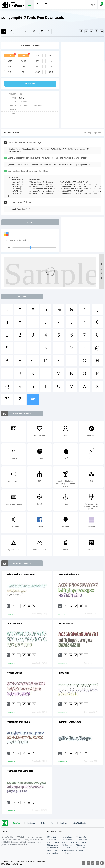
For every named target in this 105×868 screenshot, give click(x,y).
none (51, 72)
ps (37, 67)
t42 (10, 72)
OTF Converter (53, 840)
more (33, 399)
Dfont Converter (53, 851)
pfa (51, 61)
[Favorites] (11, 31)
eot (51, 56)
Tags (52, 823)
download (30, 84)
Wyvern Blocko (14, 673)
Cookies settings (68, 853)
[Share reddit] (86, 31)
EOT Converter (81, 840)
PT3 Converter (67, 845)
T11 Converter (81, 848)
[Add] (4, 31)
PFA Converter (81, 842)
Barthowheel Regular (69, 575)
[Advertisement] (82, 85)
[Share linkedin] (102, 31)
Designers (31, 823)
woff (10, 61)
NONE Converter (68, 851)
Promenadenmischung (18, 722)
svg (37, 56)
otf (37, 61)
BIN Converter (53, 845)
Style (43, 823)
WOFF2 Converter (68, 842)
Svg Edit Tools (67, 837)
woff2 (23, 61)
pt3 (24, 67)
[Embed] (29, 606)
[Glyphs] (27, 31)
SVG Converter (67, 840)
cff (51, 67)
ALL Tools (79, 851)
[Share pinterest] (97, 31)
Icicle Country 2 (66, 624)
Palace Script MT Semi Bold (21, 575)
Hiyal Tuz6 (64, 673)
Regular (22, 98)
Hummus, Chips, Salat (70, 722)
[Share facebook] (81, 31)
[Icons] (42, 31)
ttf (10, 56)
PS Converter (81, 845)
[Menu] (46, 5)
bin (10, 67)
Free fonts (13, 5)
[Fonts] (49, 31)
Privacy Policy (52, 853)
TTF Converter (81, 837)
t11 (23, 72)
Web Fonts (17, 823)
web (23, 56)
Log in (92, 5)
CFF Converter (52, 848)
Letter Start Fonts (79, 823)
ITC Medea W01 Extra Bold (20, 771)
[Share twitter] (91, 31)
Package (63, 823)
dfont (37, 72)
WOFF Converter (53, 842)
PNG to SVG (52, 837)
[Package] (34, 31)
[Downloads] (19, 606)
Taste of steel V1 (15, 624)
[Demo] (19, 31)
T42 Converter (67, 848)
